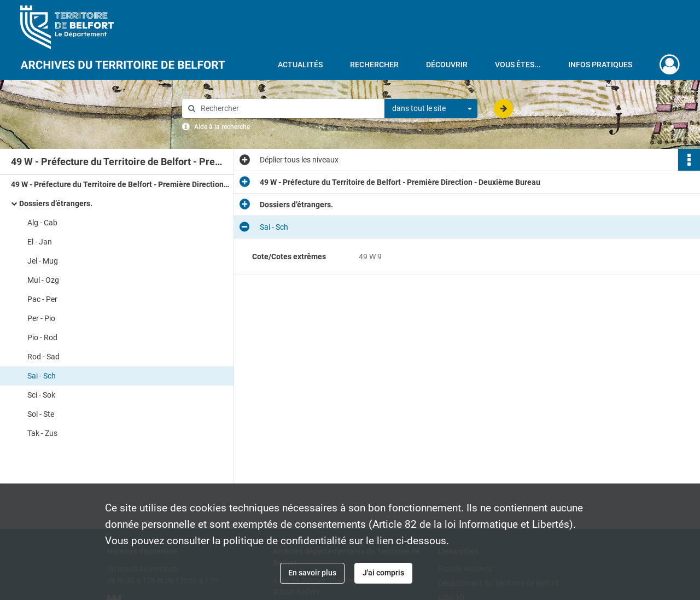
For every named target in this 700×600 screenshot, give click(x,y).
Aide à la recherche (222, 127)
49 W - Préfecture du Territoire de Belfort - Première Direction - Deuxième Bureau (120, 184)
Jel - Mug (43, 261)
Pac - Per (42, 299)
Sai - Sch (42, 376)
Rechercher (374, 65)
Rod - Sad (43, 357)
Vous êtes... (518, 65)
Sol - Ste (41, 414)
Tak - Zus (42, 433)
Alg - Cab (42, 223)
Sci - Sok (41, 395)
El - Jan (40, 242)
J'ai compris (383, 573)
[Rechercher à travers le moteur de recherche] (289, 109)
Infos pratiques (600, 65)
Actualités (300, 65)
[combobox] (431, 109)
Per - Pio (41, 318)
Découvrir (447, 65)
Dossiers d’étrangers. (56, 203)
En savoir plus (312, 573)
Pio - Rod (42, 337)
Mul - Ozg (43, 280)
